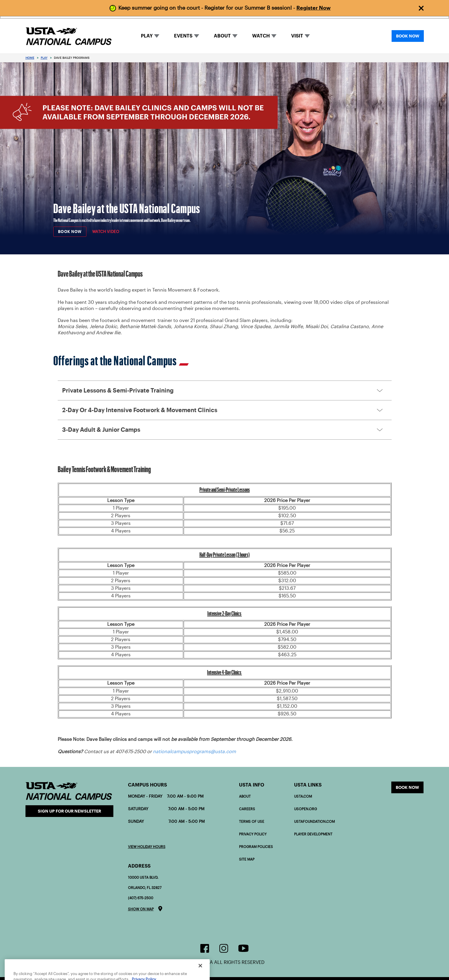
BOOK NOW (408, 36)
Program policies (256, 847)
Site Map (247, 859)
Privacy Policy (253, 834)
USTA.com (303, 796)
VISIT (297, 36)
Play (44, 58)
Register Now (314, 8)
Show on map (141, 909)
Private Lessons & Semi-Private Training (118, 390)
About (245, 796)
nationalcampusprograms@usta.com (194, 752)
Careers (247, 809)
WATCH (261, 36)
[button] (225, 390)
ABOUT (222, 36)
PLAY (147, 36)
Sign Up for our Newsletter (69, 811)
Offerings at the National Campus (121, 361)
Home (30, 58)
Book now (407, 787)
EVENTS (183, 36)
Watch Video (106, 232)
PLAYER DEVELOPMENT (313, 834)
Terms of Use (252, 821)
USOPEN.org (305, 809)
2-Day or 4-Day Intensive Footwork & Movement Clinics (140, 410)
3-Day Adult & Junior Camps (101, 430)
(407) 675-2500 (141, 898)
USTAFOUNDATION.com (314, 821)
